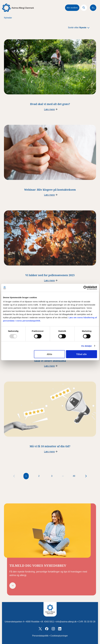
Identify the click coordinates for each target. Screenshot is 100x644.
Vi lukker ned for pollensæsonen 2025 (50, 275)
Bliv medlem (72, 8)
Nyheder (8, 18)
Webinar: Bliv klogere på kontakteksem (50, 190)
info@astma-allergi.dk (66, 622)
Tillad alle (81, 354)
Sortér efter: (74, 28)
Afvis (49, 354)
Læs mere (49, 109)
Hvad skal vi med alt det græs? (50, 104)
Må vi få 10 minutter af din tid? (50, 446)
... (63, 475)
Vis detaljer (87, 346)
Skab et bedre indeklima (50, 361)
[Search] (84, 8)
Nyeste (83, 28)
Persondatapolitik (40, 636)
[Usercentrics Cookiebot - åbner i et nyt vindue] (85, 288)
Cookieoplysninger (59, 636)
